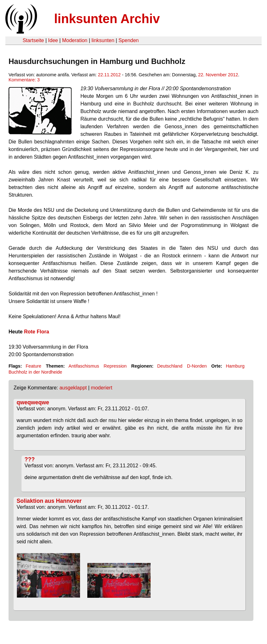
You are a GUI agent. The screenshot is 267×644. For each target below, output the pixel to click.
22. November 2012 (218, 75)
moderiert (102, 388)
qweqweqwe (33, 402)
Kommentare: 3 (24, 80)
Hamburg (235, 366)
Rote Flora (37, 332)
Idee (53, 40)
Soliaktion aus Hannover (49, 501)
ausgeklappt (73, 388)
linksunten (103, 40)
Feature (34, 366)
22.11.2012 (109, 75)
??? (30, 459)
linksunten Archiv (107, 19)
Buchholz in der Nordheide (35, 372)
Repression (115, 366)
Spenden (128, 40)
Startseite (33, 40)
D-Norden (197, 366)
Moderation (75, 40)
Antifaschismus (84, 366)
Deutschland (170, 366)
